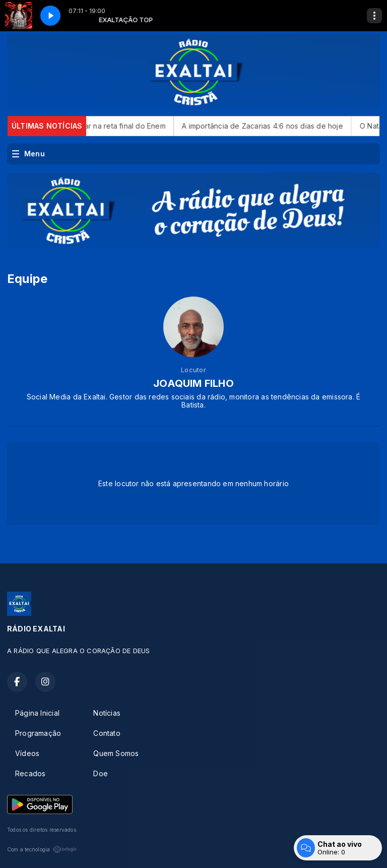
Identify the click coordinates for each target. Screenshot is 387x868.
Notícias (107, 713)
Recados (30, 773)
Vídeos (27, 753)
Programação (38, 733)
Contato (107, 733)
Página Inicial (37, 713)
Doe (101, 773)
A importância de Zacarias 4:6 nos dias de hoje (275, 126)
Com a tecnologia (42, 849)
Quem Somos (116, 753)
